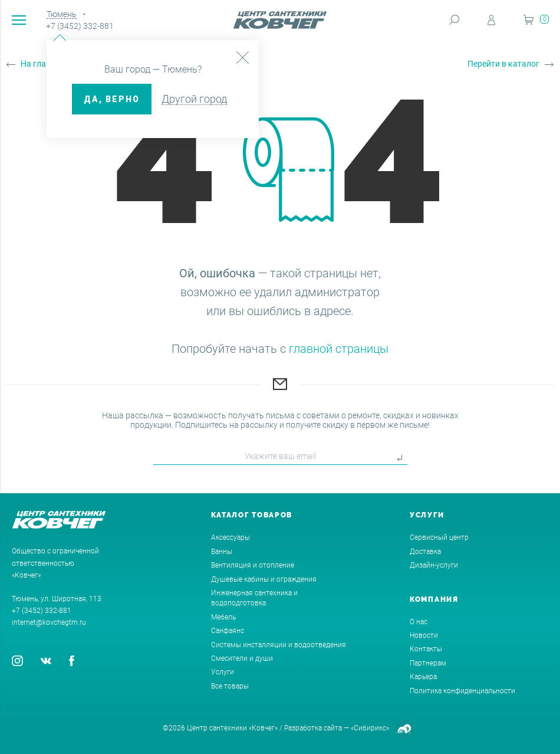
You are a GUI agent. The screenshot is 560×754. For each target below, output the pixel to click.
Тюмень (62, 14)
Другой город (194, 99)
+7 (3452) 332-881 (80, 26)
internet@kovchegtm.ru (49, 622)
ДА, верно (112, 99)
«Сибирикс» (370, 728)
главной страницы (339, 349)
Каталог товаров (252, 515)
